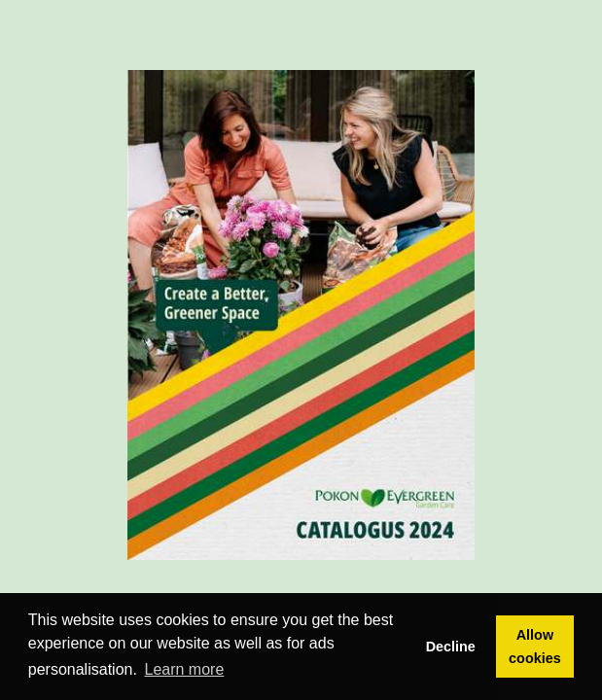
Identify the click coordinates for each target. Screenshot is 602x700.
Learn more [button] (185, 669)
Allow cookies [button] (535, 647)
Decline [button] (451, 647)
